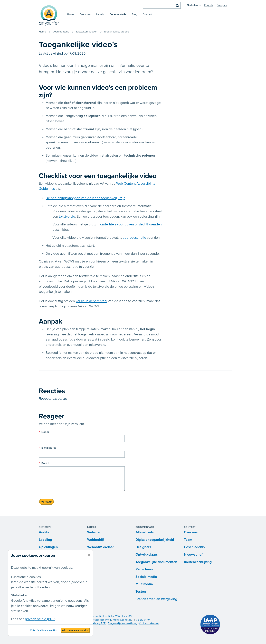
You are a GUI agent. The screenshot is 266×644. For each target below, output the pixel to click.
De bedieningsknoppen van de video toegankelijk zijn (85, 198)
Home (71, 14)
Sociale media (146, 577)
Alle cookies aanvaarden (75, 630)
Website (93, 532)
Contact (147, 14)
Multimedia (144, 584)
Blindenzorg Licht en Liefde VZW (103, 616)
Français (222, 5)
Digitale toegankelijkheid (155, 540)
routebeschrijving (102, 620)
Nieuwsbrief (193, 555)
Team (188, 540)
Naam (44, 432)
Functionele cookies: (26, 577)
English (209, 5)
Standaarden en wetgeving (156, 599)
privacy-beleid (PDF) (40, 619)
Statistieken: (20, 595)
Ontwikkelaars (147, 555)
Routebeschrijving (198, 562)
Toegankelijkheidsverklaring (123, 623)
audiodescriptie (134, 238)
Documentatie (118, 14)
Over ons (191, 532)
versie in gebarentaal (91, 301)
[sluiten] (89, 555)
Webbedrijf (96, 540)
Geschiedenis (194, 547)
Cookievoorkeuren (149, 623)
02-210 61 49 (143, 620)
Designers (143, 547)
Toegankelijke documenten (156, 562)
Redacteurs (144, 569)
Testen (141, 592)
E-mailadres (48, 448)
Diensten (85, 14)
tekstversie (67, 217)
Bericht (45, 463)
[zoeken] (162, 5)
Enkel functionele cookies (44, 630)
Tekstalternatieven (87, 32)
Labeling (45, 540)
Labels (100, 14)
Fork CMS (127, 616)
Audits (44, 532)
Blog (135, 14)
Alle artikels (145, 532)
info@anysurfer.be (122, 620)
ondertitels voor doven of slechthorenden (131, 224)
